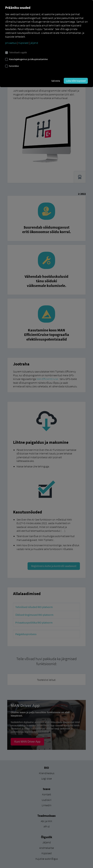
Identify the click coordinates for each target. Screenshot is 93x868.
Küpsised (23, 43)
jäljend (34, 43)
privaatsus (11, 43)
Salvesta (56, 81)
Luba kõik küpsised (76, 81)
